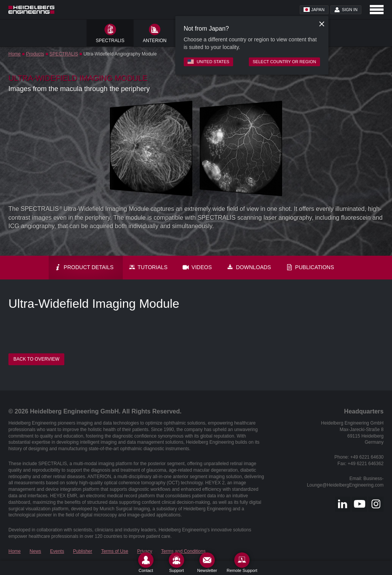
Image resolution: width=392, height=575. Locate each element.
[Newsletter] (207, 563)
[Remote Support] (242, 563)
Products (35, 54)
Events (57, 551)
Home (15, 54)
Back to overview (36, 359)
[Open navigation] (377, 10)
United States (208, 62)
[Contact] (146, 563)
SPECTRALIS (64, 54)
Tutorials (148, 267)
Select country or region (284, 62)
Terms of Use (115, 551)
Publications (310, 267)
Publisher (83, 551)
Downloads (249, 267)
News (35, 551)
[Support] (176, 563)
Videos (197, 267)
